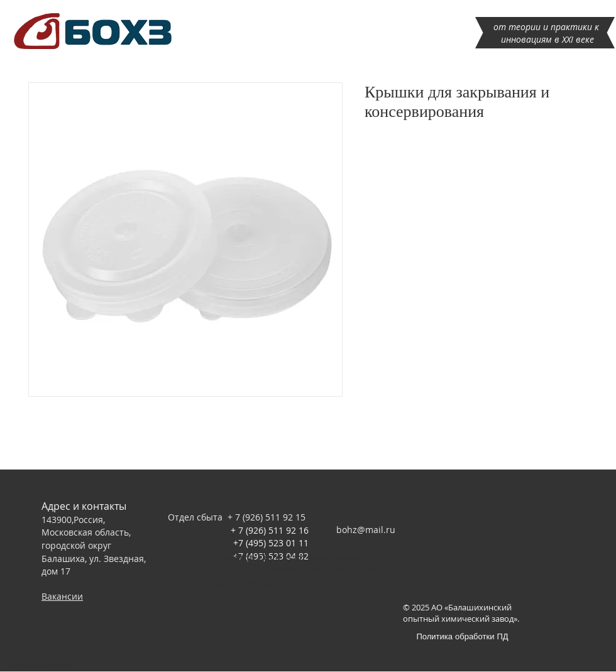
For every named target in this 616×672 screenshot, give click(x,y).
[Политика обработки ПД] (462, 636)
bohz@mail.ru (366, 530)
